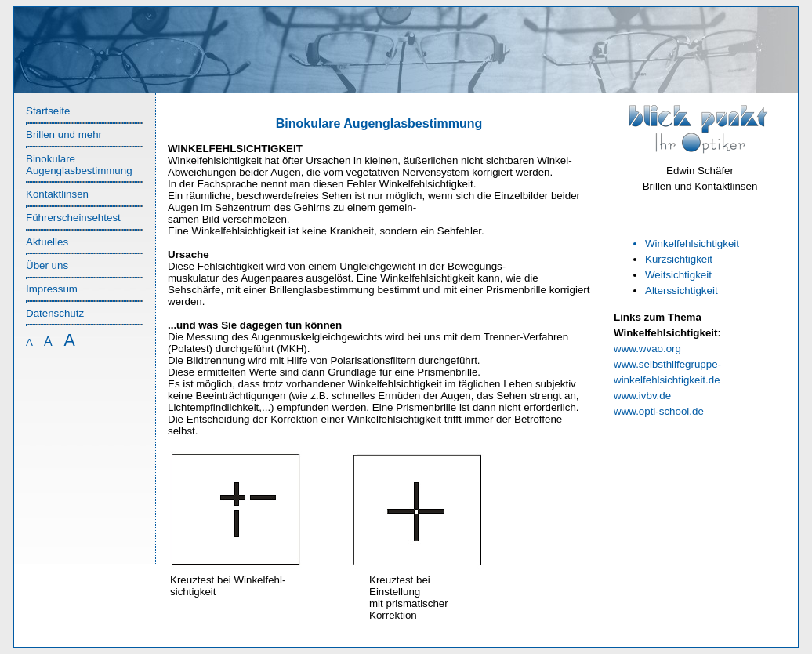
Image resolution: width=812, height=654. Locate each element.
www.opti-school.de (659, 411)
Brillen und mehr (64, 134)
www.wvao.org (647, 349)
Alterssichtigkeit (681, 291)
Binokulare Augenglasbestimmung (79, 165)
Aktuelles (47, 242)
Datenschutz (55, 313)
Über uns (47, 265)
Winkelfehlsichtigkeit (692, 243)
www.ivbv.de (642, 396)
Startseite (48, 111)
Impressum (52, 289)
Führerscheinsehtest (73, 218)
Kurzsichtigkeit (679, 259)
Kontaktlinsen (57, 194)
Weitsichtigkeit (678, 275)
